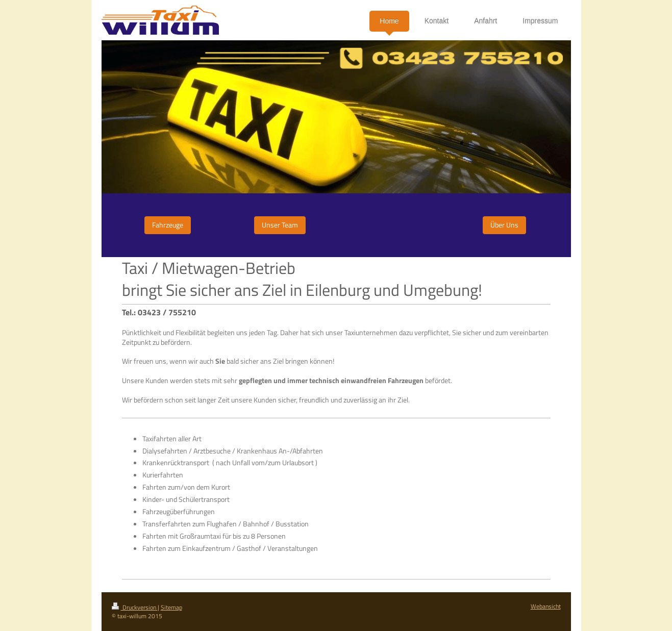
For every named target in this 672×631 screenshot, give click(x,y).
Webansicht (546, 606)
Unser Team (280, 225)
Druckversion (135, 607)
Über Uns (504, 225)
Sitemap (171, 607)
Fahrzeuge (168, 225)
